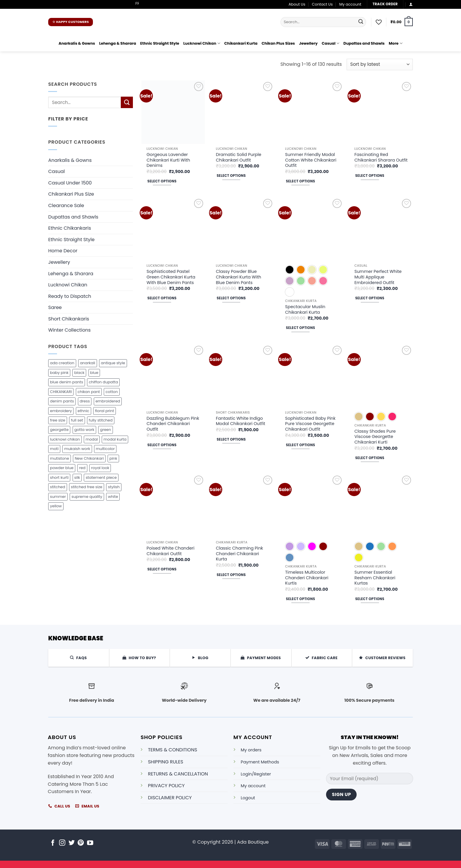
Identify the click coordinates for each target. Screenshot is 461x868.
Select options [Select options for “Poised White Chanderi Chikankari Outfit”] (162, 569)
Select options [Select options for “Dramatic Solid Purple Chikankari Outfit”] (231, 176)
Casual (330, 43)
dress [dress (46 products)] (85, 401)
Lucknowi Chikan (202, 43)
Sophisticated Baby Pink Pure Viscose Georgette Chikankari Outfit (310, 424)
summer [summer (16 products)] (58, 497)
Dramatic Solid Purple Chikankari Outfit (239, 157)
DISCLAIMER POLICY (170, 798)
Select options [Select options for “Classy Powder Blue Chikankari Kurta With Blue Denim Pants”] (231, 298)
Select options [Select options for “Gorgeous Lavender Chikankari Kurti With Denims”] (162, 181)
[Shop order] (380, 64)
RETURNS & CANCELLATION (178, 774)
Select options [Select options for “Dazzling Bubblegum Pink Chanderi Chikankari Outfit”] (162, 445)
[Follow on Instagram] (62, 843)
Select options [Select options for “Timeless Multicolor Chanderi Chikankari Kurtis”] (301, 599)
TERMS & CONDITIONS (172, 750)
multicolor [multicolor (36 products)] (105, 449)
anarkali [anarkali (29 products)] (88, 363)
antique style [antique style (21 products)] (113, 363)
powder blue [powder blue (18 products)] (62, 468)
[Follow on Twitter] (72, 843)
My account (350, 4)
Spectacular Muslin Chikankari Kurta (305, 309)
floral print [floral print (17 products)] (105, 411)
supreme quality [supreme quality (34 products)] (87, 497)
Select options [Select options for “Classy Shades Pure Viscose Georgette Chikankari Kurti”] (370, 458)
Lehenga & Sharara (118, 43)
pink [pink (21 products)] (113, 458)
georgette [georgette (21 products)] (59, 430)
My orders (251, 750)
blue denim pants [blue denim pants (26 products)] (67, 382)
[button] (411, 4)
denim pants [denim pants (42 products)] (62, 401)
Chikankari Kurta (241, 43)
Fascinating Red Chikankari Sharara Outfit (381, 157)
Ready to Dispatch (70, 296)
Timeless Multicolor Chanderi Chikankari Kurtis (307, 578)
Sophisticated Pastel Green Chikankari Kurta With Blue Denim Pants (171, 277)
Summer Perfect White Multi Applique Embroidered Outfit (378, 277)
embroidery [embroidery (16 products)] (61, 411)
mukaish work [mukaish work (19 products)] (77, 449)
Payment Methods (260, 762)
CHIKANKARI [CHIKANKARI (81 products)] (61, 392)
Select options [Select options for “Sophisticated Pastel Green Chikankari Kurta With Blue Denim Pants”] (162, 298)
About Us (297, 4)
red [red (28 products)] (82, 468)
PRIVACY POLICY (166, 786)
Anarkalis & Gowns (77, 43)
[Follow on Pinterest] (81, 843)
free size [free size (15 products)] (58, 420)
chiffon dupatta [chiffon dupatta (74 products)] (103, 382)
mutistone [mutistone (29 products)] (60, 458)
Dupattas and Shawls (364, 43)
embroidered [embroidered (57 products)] (108, 401)
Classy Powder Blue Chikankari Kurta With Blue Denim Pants (238, 277)
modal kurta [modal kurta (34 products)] (115, 439)
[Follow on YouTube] (90, 843)
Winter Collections (69, 330)
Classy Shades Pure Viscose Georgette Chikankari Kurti (375, 437)
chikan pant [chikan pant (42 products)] (89, 392)
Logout (248, 798)
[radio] (290, 270)
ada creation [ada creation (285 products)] (62, 363)
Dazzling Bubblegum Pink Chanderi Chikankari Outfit (173, 424)
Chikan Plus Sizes (278, 43)
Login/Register (256, 774)
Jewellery (308, 43)
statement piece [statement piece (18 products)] (101, 477)
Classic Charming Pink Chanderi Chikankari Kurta (239, 554)
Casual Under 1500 (70, 183)
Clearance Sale (66, 205)
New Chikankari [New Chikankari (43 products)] (89, 458)
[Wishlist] (379, 22)
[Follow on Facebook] (53, 843)
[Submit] (361, 22)
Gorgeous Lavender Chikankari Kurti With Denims (168, 160)
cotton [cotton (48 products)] (112, 392)
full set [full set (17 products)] (77, 420)
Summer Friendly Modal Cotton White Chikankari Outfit (311, 160)
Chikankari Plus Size (71, 194)
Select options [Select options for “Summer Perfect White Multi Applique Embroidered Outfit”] (370, 298)
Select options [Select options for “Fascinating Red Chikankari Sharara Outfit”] (370, 176)
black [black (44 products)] (79, 373)
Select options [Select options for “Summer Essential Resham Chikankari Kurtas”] (370, 599)
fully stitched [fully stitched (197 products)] (101, 420)
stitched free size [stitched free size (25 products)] (87, 487)
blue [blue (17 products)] (94, 373)
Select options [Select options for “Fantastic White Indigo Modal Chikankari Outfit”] (231, 439)
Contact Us (322, 4)
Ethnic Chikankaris (70, 228)
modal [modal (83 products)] (92, 439)
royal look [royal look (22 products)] (100, 468)
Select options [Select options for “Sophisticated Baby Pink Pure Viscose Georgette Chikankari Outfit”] (301, 445)
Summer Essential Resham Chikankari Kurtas (375, 578)
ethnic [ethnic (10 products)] (83, 411)
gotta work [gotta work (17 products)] (84, 430)
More (395, 43)
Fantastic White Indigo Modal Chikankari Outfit (240, 421)
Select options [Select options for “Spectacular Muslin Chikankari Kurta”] (301, 328)
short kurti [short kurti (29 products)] (59, 477)
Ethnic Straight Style (160, 43)
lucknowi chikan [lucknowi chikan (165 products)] (65, 439)
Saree (55, 307)
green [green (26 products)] (105, 430)
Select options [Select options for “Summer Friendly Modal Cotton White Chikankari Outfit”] (301, 181)
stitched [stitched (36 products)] (58, 487)
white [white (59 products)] (113, 497)
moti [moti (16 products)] (54, 449)
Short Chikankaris (69, 319)
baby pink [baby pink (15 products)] (59, 373)
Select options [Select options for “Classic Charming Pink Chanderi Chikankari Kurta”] (231, 575)
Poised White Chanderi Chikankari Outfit (171, 551)
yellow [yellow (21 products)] (56, 506)
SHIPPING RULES (166, 762)
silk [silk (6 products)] (77, 477)
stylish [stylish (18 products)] (114, 487)
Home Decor (63, 251)
